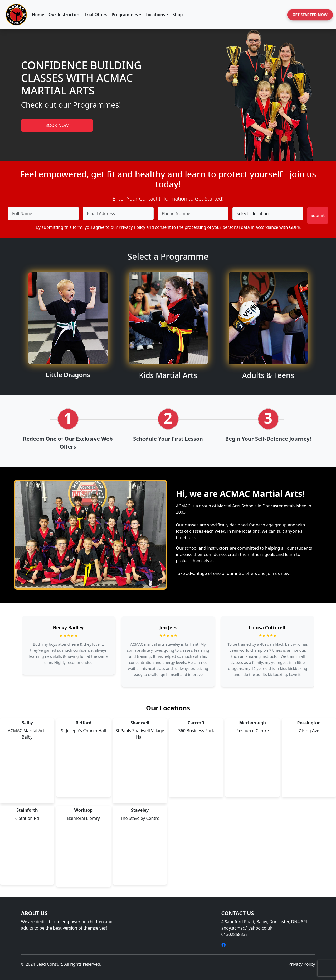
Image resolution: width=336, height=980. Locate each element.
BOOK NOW (57, 125)
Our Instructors (64, 15)
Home (38, 15)
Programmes (125, 15)
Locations (155, 15)
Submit (318, 215)
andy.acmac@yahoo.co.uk (247, 928)
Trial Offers (96, 15)
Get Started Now (310, 15)
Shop (178, 15)
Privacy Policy (132, 227)
